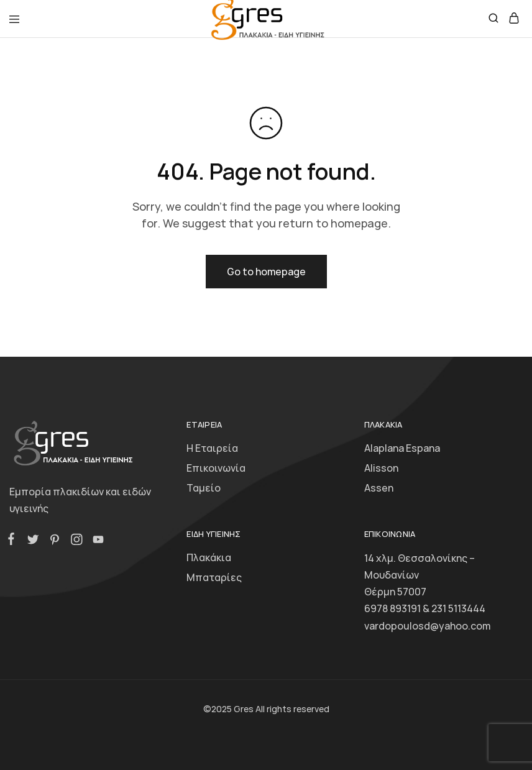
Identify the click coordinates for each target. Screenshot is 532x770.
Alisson (381, 468)
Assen (379, 488)
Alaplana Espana (402, 448)
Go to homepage (266, 272)
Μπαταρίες (214, 577)
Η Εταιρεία (212, 448)
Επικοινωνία (216, 468)
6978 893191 (392, 608)
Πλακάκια (209, 557)
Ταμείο (204, 488)
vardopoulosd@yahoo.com (427, 626)
